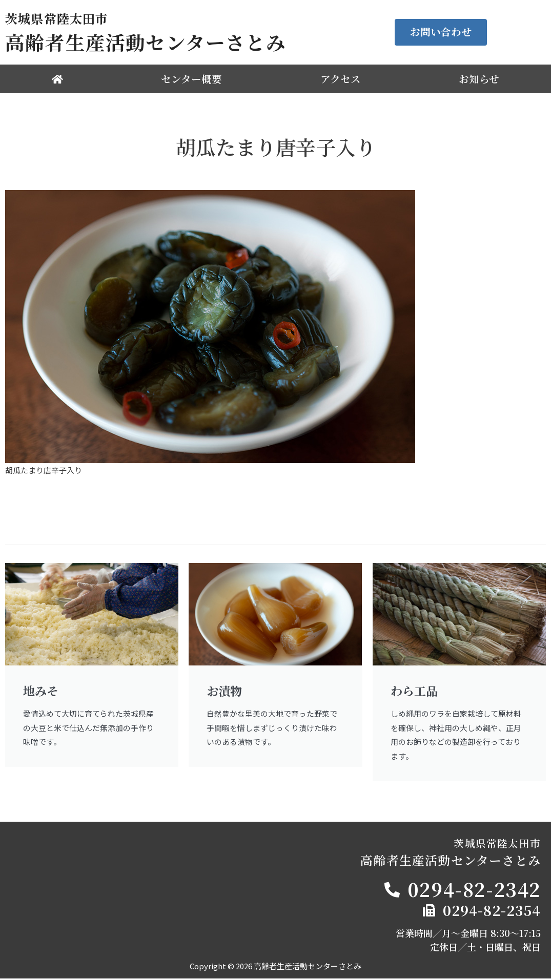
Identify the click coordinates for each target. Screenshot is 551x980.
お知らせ (479, 79)
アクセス (341, 79)
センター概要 (191, 79)
